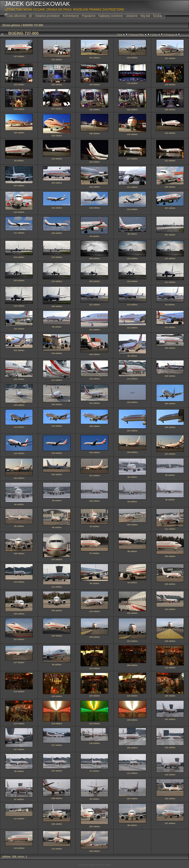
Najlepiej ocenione (111, 16)
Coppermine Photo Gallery (100, 865)
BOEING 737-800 (33, 25)
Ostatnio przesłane (47, 16)
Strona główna (11, 25)
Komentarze (71, 16)
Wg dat (145, 16)
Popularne (89, 16)
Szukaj (157, 16)
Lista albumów (16, 16)
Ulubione (132, 16)
